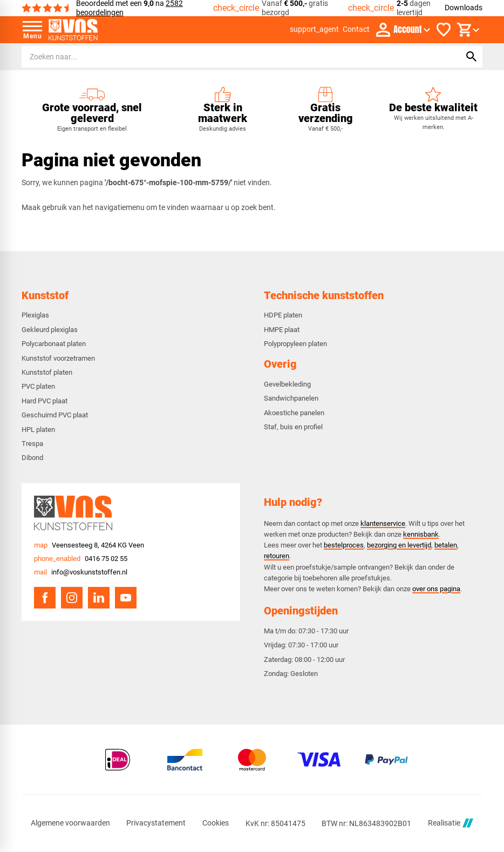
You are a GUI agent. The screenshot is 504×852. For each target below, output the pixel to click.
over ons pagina (436, 589)
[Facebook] (45, 598)
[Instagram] (72, 598)
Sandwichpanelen (291, 398)
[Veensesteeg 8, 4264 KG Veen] (89, 545)
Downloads (464, 8)
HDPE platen (283, 315)
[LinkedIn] (99, 598)
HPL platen (38, 430)
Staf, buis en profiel (293, 427)
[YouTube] (126, 598)
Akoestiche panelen (294, 413)
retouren (277, 556)
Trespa (32, 444)
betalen (446, 545)
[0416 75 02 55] (81, 559)
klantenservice (383, 523)
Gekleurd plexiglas (50, 330)
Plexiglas (35, 315)
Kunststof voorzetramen (58, 358)
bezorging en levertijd (399, 545)
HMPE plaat (282, 330)
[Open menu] (32, 30)
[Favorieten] (444, 30)
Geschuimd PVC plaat (55, 415)
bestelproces (344, 545)
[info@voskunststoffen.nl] (81, 572)
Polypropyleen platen (295, 344)
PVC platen (38, 386)
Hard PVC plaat (45, 401)
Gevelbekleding (287, 384)
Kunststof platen (47, 372)
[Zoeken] (231, 57)
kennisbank (421, 534)
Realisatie (451, 823)
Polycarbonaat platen (54, 344)
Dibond (32, 458)
